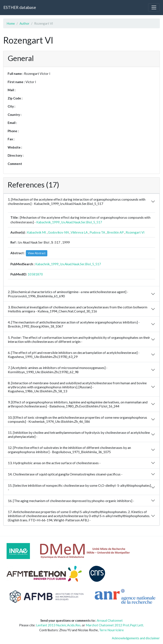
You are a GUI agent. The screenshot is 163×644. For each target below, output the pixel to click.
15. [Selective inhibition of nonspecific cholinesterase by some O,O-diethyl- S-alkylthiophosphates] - (79, 487)
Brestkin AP (115, 232)
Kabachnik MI (37, 232)
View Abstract (37, 253)
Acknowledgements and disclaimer (136, 638)
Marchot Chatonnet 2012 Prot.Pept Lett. (115, 625)
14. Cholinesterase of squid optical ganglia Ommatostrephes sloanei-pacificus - (65, 474)
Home (11, 23)
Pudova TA (97, 232)
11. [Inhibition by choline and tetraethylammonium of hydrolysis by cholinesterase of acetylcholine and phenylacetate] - (79, 434)
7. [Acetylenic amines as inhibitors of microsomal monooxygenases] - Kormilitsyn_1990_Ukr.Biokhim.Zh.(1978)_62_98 (58, 370)
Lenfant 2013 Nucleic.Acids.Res (58, 625)
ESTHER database (20, 7)
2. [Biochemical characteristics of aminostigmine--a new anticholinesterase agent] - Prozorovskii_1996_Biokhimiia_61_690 (68, 294)
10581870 (35, 274)
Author (25, 23)
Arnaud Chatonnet (110, 620)
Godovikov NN (58, 232)
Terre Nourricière (111, 630)
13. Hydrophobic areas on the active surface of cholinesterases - (54, 463)
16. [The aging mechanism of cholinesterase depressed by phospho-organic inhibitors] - (71, 501)
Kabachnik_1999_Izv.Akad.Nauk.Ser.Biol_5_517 (69, 222)
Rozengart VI (135, 232)
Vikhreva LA (79, 232)
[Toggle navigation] (154, 7)
